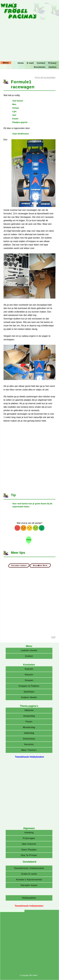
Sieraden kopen (29, 885)
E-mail (30, 63)
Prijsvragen (29, 838)
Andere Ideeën (29, 697)
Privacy (52, 63)
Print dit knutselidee (45, 78)
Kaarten (29, 669)
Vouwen (29, 680)
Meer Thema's (29, 750)
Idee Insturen (29, 844)
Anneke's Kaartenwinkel (29, 880)
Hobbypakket (29, 898)
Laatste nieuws (29, 650)
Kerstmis (29, 744)
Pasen (29, 722)
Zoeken (52, 67)
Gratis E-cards (29, 874)
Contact (41, 63)
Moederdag (29, 727)
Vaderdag (29, 733)
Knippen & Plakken (29, 686)
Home (21, 63)
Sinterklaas (29, 739)
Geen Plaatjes (29, 850)
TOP (53, 637)
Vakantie (29, 710)
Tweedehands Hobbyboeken (29, 868)
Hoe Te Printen (29, 855)
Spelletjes (29, 692)
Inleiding (29, 833)
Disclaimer (40, 67)
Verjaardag (29, 716)
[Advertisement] (30, 30)
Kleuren (29, 675)
